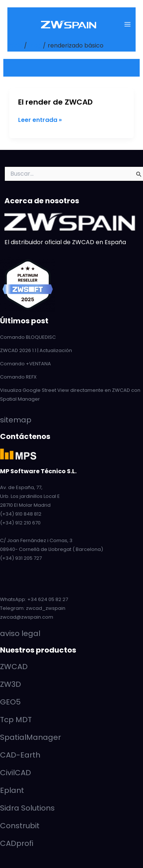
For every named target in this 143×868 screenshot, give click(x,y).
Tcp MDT (16, 720)
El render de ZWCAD (55, 102)
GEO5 (10, 702)
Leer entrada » (40, 120)
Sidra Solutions (27, 808)
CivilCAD (16, 773)
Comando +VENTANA (25, 364)
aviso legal (20, 633)
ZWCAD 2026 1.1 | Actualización (36, 350)
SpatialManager (30, 737)
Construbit (20, 826)
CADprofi (17, 843)
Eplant (12, 790)
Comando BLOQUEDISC (28, 337)
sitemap (16, 420)
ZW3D (11, 684)
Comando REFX (18, 377)
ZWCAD (14, 667)
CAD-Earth (20, 755)
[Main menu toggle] (127, 24)
